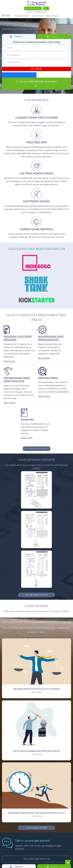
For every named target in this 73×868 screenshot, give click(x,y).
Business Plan (27, 419)
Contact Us (31, 12)
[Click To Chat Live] (46, 8)
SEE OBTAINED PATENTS (36, 595)
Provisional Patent (22, 16)
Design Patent (52, 16)
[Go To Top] (68, 862)
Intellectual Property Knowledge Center (37, 622)
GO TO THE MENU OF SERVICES (37, 449)
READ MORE (10, 361)
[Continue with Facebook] (19, 75)
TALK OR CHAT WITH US (37, 859)
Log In (54, 36)
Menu (6, 16)
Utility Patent (38, 16)
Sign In (45, 12)
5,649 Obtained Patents (36, 460)
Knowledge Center (36, 828)
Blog (38, 12)
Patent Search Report (48, 378)
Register (19, 36)
